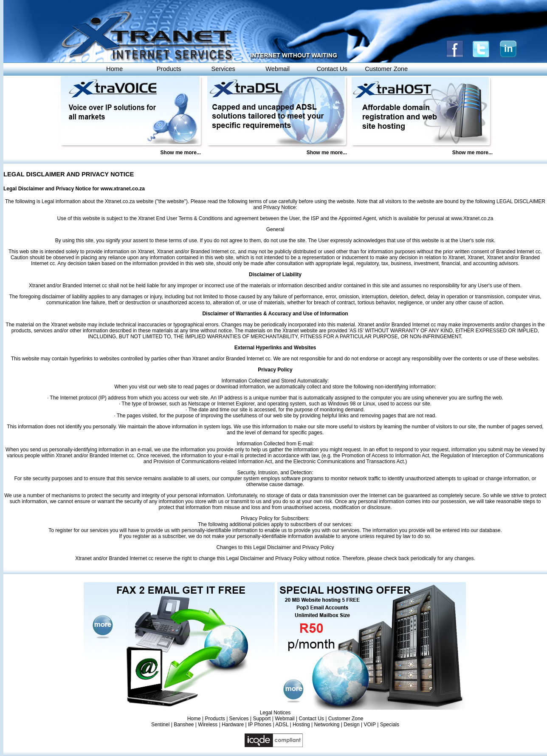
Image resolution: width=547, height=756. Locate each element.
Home (114, 69)
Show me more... (181, 153)
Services (223, 69)
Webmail (278, 69)
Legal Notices (275, 713)
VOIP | (372, 725)
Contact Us (332, 69)
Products (169, 69)
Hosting (301, 725)
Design (351, 725)
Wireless (208, 725)
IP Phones (260, 725)
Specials (390, 725)
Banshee (184, 725)
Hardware (233, 725)
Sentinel (160, 725)
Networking (327, 725)
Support (262, 719)
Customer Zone (386, 69)
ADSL (282, 725)
